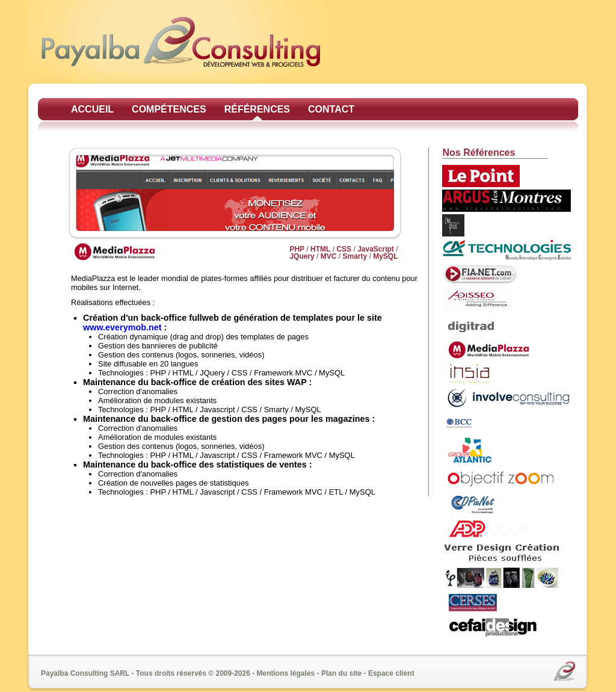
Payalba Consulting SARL (85, 673)
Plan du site (341, 673)
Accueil (92, 109)
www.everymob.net (122, 327)
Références (257, 109)
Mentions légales (286, 673)
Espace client (391, 673)
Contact (331, 109)
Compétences (169, 109)
